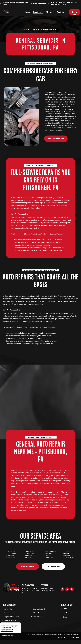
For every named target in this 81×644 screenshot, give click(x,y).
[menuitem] (29, 12)
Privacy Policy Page (7, 642)
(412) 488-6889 (40, 4)
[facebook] (62, 589)
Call (30, 505)
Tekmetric (76, 635)
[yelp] (67, 589)
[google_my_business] (72, 589)
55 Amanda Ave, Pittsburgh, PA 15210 (15, 3)
